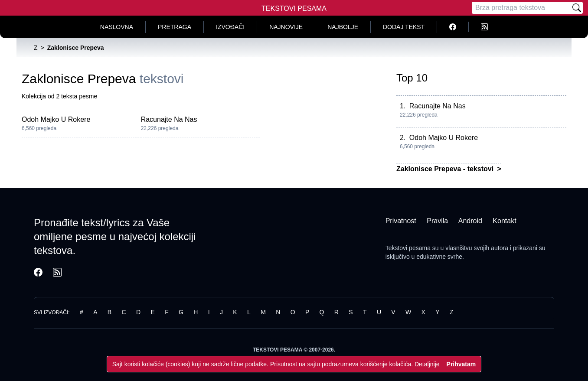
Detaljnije (427, 364)
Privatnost (401, 221)
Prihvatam (461, 364)
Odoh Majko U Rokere (56, 119)
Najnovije (286, 27)
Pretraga (175, 27)
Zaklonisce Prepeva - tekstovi (446, 169)
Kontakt (504, 221)
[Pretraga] (521, 8)
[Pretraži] (577, 8)
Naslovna (117, 27)
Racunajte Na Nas (169, 119)
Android (470, 221)
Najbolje (343, 27)
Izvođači (230, 27)
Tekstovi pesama (408, 248)
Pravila (437, 221)
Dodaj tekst (404, 27)
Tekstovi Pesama (294, 8)
